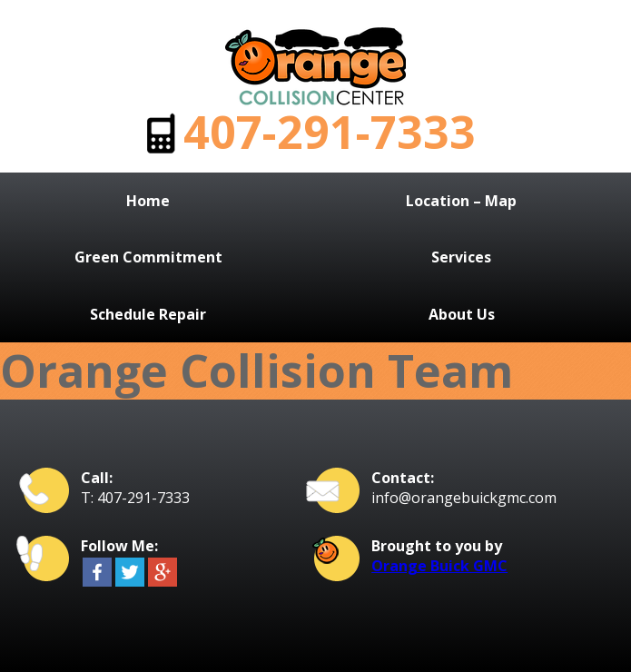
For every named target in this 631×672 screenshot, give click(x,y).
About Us (462, 314)
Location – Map (461, 201)
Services (461, 257)
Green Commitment (148, 257)
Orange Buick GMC (439, 566)
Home (148, 201)
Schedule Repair (148, 314)
